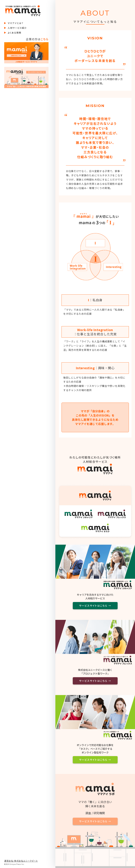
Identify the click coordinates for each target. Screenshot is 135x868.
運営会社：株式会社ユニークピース (21, 861)
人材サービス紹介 (17, 28)
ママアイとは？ (16, 23)
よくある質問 (15, 33)
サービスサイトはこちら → (95, 606)
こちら (45, 39)
